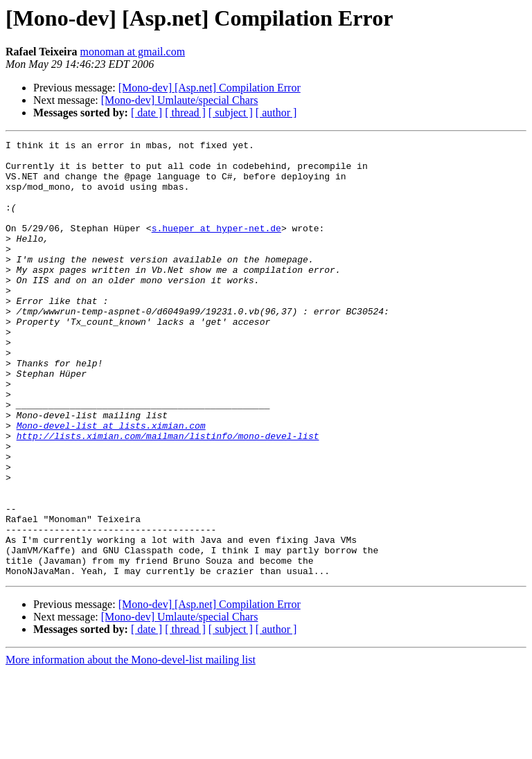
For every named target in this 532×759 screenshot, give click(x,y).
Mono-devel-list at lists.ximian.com (111, 483)
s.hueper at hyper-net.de (216, 247)
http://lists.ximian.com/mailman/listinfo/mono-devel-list (168, 496)
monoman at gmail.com (133, 52)
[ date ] (147, 113)
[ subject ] (231, 113)
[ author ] (276, 113)
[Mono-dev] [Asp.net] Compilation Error (210, 88)
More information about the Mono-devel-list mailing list (131, 747)
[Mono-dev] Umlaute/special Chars (180, 100)
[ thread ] (185, 113)
